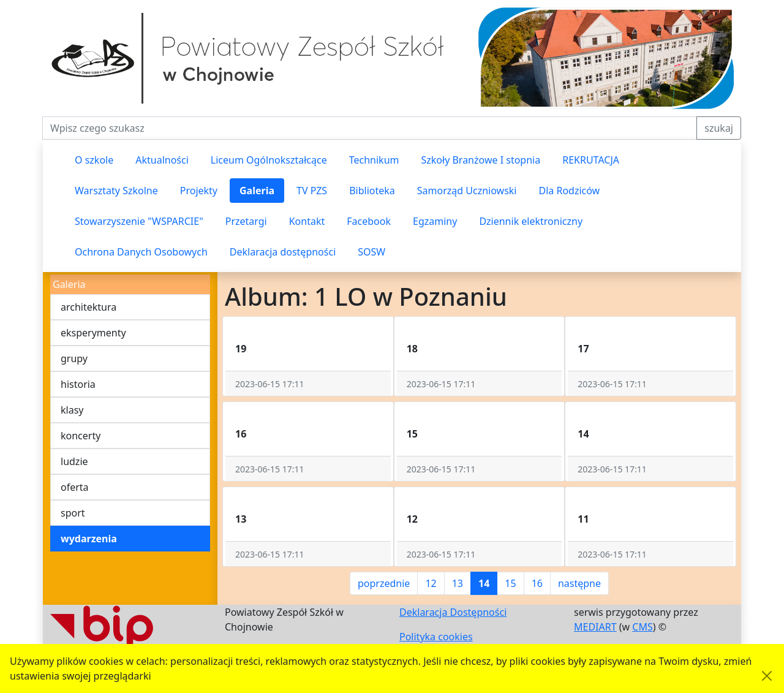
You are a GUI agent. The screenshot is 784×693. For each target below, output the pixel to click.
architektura (89, 307)
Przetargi (246, 221)
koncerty (81, 436)
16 (537, 583)
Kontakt (307, 221)
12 (431, 583)
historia (78, 384)
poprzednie (384, 583)
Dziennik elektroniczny (531, 221)
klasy (72, 410)
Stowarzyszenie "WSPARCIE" (139, 221)
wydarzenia (89, 539)
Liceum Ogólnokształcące (269, 160)
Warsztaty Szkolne (116, 191)
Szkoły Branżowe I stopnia (481, 160)
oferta (75, 487)
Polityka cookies (436, 637)
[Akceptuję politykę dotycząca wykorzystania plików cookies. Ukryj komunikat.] (767, 676)
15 (510, 583)
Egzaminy (435, 221)
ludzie (74, 461)
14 (484, 583)
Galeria (257, 191)
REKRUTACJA (591, 160)
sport (73, 513)
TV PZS (312, 191)
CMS (642, 627)
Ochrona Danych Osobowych (141, 252)
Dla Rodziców (570, 191)
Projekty (199, 191)
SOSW (371, 252)
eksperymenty (93, 333)
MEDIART (595, 627)
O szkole (94, 160)
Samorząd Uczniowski (467, 191)
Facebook (369, 221)
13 (458, 583)
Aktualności (162, 160)
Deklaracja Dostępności (453, 612)
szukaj (719, 128)
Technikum (374, 160)
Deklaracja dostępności (283, 252)
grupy (74, 358)
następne (579, 583)
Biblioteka (372, 191)
